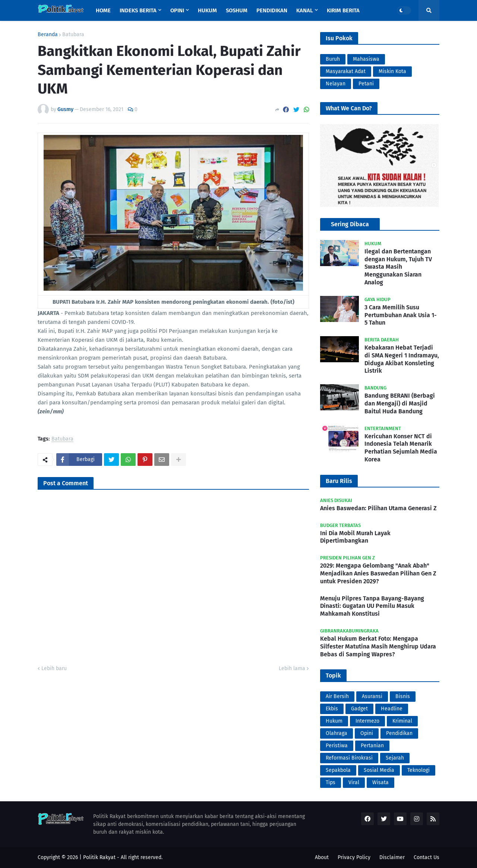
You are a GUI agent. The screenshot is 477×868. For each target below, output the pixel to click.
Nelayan (336, 84)
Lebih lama (292, 668)
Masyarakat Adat (346, 71)
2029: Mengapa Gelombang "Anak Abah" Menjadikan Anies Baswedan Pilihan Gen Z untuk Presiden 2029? (378, 573)
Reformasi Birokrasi (349, 758)
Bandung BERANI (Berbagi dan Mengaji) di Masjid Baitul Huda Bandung (400, 403)
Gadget (359, 709)
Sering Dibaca (350, 224)
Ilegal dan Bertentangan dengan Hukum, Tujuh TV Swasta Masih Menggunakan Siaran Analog (398, 267)
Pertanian (372, 746)
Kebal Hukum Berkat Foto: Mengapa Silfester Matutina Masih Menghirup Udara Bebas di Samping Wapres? (378, 646)
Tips (331, 782)
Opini (367, 733)
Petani (366, 84)
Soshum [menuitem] (237, 10)
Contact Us (427, 857)
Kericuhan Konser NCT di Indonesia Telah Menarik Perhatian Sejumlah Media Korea (401, 448)
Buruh (333, 59)
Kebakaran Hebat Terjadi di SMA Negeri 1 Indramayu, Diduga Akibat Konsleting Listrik (402, 359)
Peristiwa (337, 746)
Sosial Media (379, 770)
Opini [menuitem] (177, 10)
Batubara (73, 35)
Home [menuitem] (103, 10)
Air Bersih (337, 696)
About (322, 857)
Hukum (334, 721)
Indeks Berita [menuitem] (138, 10)
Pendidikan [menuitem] (272, 10)
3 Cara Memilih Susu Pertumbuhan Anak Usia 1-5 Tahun (401, 315)
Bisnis (403, 696)
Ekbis (332, 709)
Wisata (380, 782)
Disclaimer (392, 857)
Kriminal (402, 721)
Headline (392, 709)
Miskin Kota (392, 71)
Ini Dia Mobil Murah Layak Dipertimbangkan (355, 537)
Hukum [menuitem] (207, 10)
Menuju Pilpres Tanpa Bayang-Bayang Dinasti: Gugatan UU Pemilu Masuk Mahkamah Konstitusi (372, 606)
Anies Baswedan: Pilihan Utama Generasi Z (378, 508)
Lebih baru (54, 668)
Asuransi (372, 696)
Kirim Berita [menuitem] (343, 10)
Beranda (48, 35)
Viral (354, 782)
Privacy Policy (354, 857)
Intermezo (367, 721)
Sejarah (395, 758)
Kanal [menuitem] (305, 10)
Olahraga (337, 733)
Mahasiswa (366, 59)
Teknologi (418, 770)
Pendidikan (399, 733)
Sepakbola (338, 770)
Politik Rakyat (99, 857)
